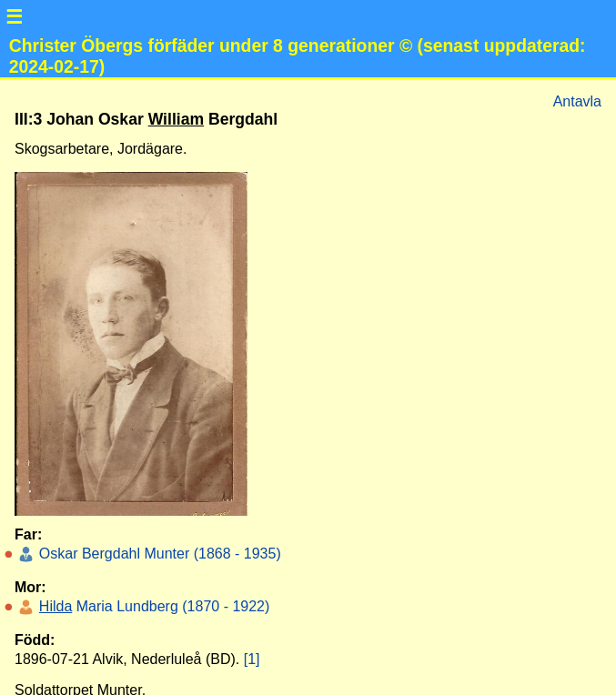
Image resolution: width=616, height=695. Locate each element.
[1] (252, 659)
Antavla (577, 101)
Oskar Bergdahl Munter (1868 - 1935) (157, 554)
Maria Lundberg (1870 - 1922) (152, 606)
